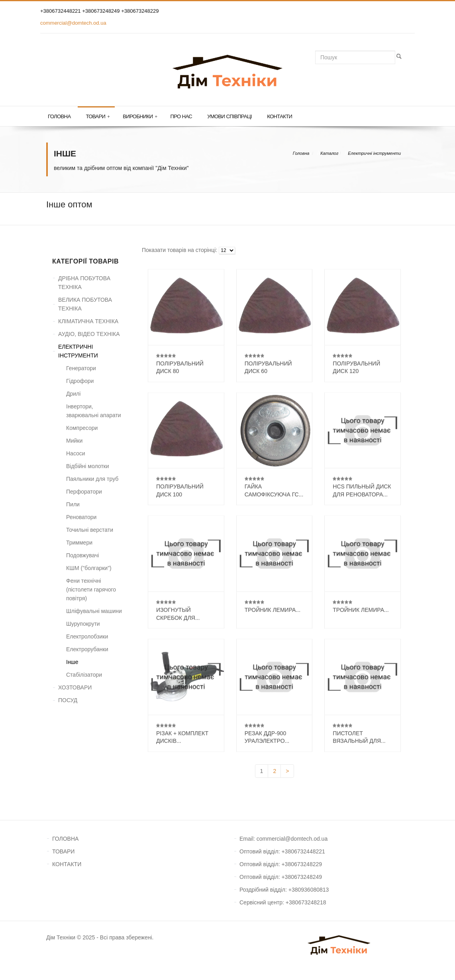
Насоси (76, 453)
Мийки (74, 441)
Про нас (181, 116)
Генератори (81, 368)
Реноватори (81, 517)
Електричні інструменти (374, 153)
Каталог (329, 153)
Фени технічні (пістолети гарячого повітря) (91, 590)
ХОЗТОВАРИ (75, 687)
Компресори (82, 428)
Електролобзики (87, 636)
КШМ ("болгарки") (89, 568)
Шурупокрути (83, 624)
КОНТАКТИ (67, 864)
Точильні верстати (90, 530)
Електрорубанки (87, 649)
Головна (59, 116)
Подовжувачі (82, 555)
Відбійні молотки (88, 466)
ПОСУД (68, 700)
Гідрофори (80, 381)
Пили (73, 504)
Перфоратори (84, 492)
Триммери (79, 543)
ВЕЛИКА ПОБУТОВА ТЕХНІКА (85, 304)
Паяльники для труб (92, 479)
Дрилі (73, 394)
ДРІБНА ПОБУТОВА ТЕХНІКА (84, 283)
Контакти (279, 116)
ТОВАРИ (63, 851)
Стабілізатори (84, 675)
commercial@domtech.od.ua (73, 23)
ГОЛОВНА (65, 839)
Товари (98, 117)
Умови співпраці (229, 116)
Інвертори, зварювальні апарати (94, 411)
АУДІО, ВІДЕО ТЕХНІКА (89, 334)
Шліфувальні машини (94, 611)
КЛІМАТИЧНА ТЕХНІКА (88, 321)
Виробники (140, 117)
